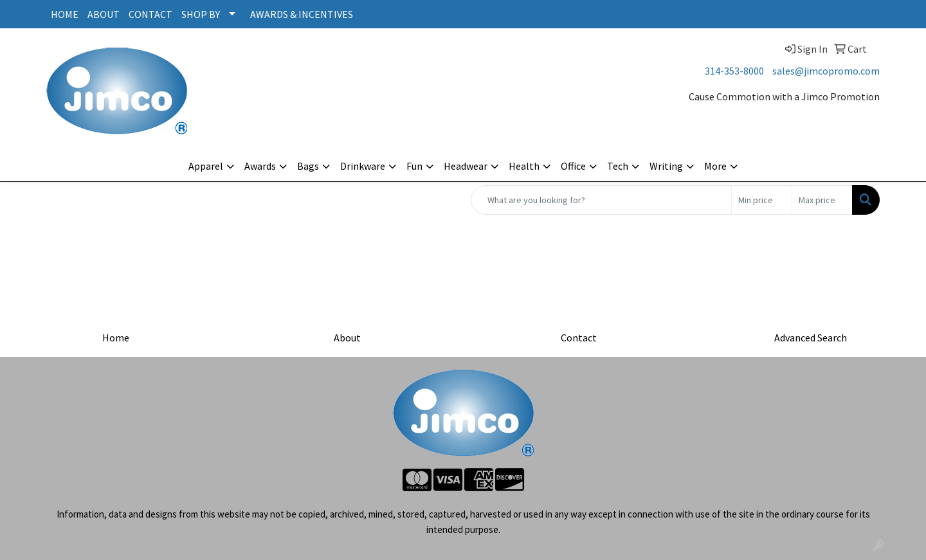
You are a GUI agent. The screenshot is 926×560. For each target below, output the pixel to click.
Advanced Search (811, 338)
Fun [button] (414, 166)
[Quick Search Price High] (822, 200)
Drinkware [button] (363, 166)
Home (116, 338)
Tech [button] (618, 166)
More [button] (715, 166)
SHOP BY (201, 14)
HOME (65, 14)
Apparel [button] (206, 166)
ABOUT (104, 14)
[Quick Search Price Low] (762, 200)
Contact (579, 338)
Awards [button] (260, 166)
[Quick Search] (601, 200)
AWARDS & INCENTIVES (302, 14)
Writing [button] (666, 166)
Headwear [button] (466, 166)
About (347, 338)
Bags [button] (308, 166)
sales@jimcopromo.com (826, 71)
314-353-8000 (734, 71)
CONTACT (150, 14)
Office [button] (573, 166)
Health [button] (524, 166)
